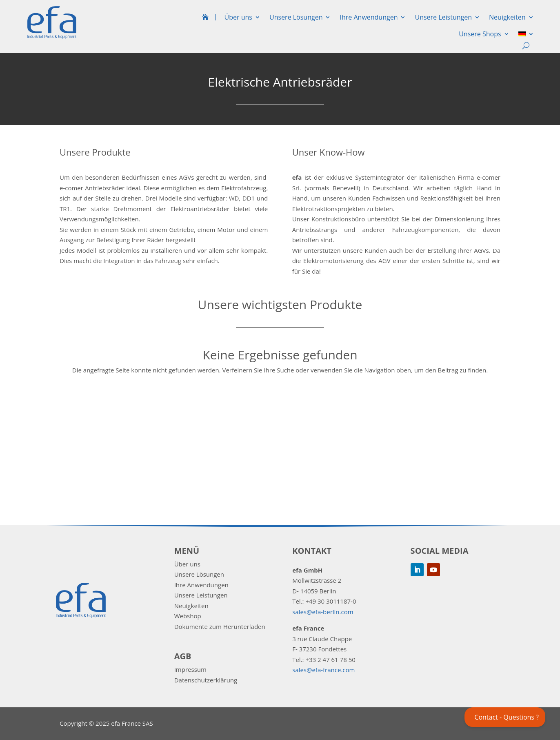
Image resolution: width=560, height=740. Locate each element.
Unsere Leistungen (443, 17)
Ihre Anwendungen (369, 17)
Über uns (238, 17)
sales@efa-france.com (323, 670)
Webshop (188, 616)
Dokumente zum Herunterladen (220, 626)
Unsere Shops (480, 34)
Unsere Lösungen (296, 17)
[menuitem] (526, 36)
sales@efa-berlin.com (323, 612)
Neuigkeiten (507, 17)
